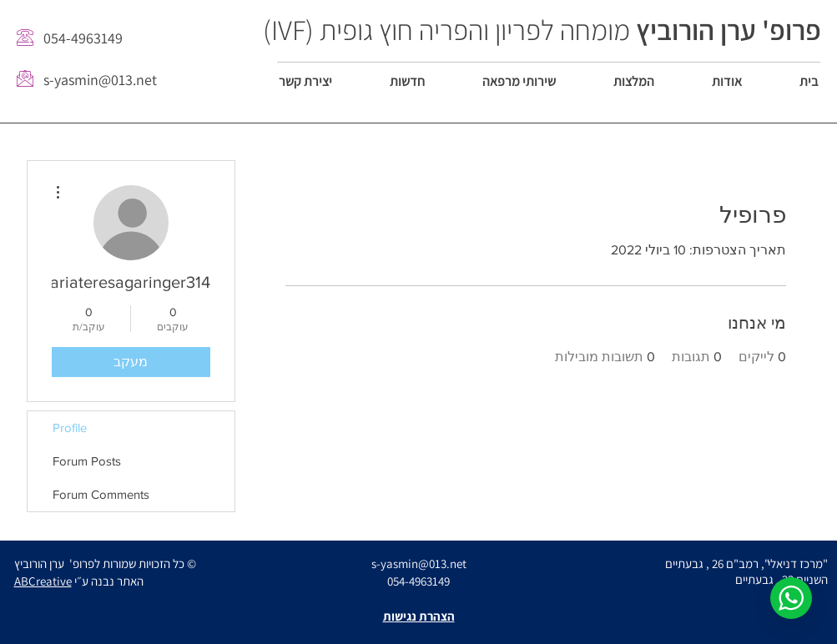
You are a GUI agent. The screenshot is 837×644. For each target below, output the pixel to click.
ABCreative (43, 581)
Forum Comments (101, 494)
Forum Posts (87, 461)
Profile (70, 428)
